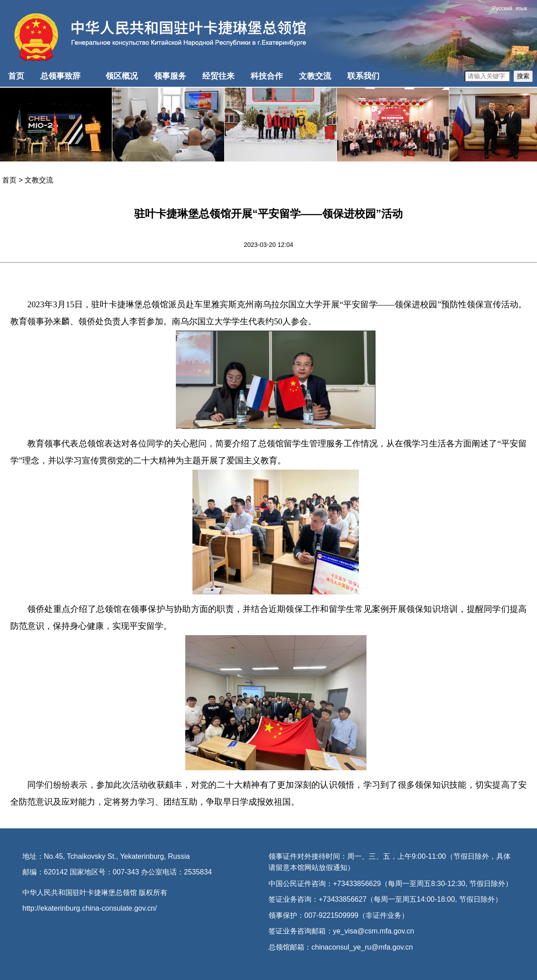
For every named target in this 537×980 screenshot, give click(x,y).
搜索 (523, 76)
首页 (16, 76)
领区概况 (122, 76)
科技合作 (267, 76)
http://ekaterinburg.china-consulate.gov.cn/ (89, 908)
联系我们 (363, 76)
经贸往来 (218, 76)
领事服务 (170, 76)
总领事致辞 (60, 76)
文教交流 (315, 76)
